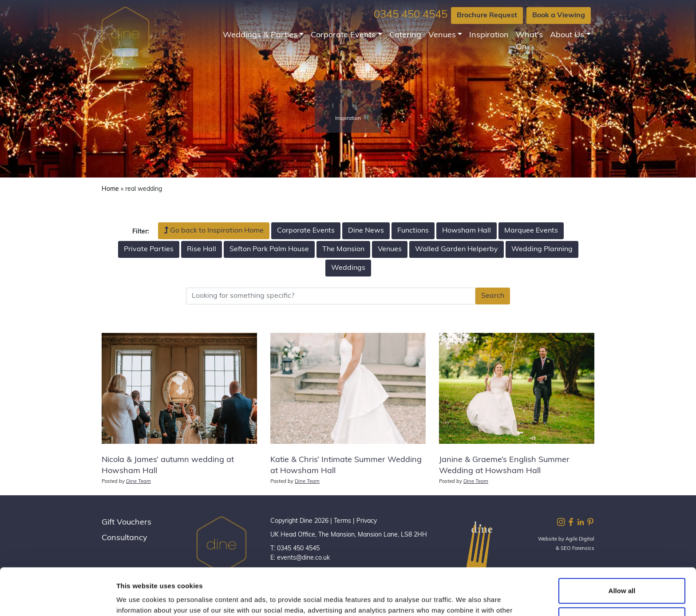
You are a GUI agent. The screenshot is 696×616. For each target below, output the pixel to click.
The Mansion (343, 249)
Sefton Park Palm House (269, 249)
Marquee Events (531, 231)
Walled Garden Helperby (457, 249)
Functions (413, 231)
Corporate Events (343, 35)
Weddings (348, 268)
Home (110, 189)
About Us (567, 35)
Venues (442, 35)
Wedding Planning (542, 249)
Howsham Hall (467, 231)
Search (493, 296)
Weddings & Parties (260, 35)
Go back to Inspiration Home (214, 230)
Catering (405, 35)
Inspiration (489, 35)
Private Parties (149, 249)
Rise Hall (202, 249)
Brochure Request (487, 16)
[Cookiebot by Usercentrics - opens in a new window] (57, 599)
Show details (137, 598)
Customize (622, 573)
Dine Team (138, 482)
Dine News (366, 231)
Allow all (622, 544)
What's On (529, 41)
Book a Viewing (559, 16)
